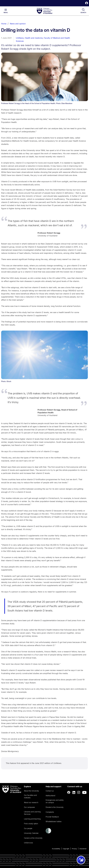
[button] (87, 3)
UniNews (20, 38)
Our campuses (29, 807)
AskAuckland (50, 796)
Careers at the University (33, 838)
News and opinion (18, 24)
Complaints (50, 812)
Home (4, 24)
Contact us (50, 791)
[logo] (44, 11)
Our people (28, 828)
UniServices (28, 843)
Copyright (66, 849)
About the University (31, 791)
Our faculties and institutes (30, 796)
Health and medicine (34, 38)
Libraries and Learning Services (32, 813)
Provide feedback (52, 817)
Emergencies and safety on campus (55, 801)
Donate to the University (55, 807)
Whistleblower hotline (54, 821)
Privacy (74, 849)
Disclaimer (83, 849)
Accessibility (56, 849)
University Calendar (31, 833)
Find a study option (31, 824)
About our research (31, 802)
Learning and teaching (32, 819)
